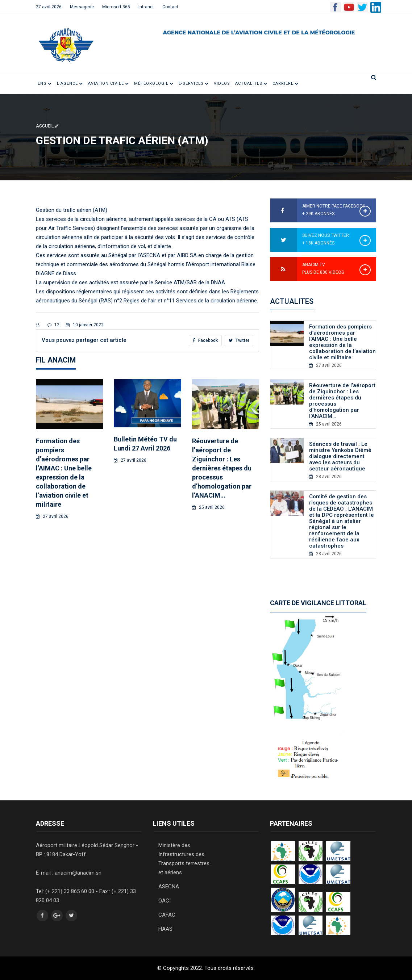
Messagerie (82, 7)
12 (53, 325)
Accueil (47, 126)
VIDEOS (222, 83)
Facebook (205, 340)
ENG (45, 83)
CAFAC (167, 915)
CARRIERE (286, 83)
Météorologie (154, 83)
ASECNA (169, 887)
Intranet (146, 7)
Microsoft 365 (116, 7)
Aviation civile (109, 83)
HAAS (165, 929)
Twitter (239, 340)
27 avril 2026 (49, 7)
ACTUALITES (251, 83)
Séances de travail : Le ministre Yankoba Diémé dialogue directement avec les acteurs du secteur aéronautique (340, 456)
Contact (170, 7)
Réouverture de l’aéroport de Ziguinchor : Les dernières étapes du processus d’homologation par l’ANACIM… (222, 468)
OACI (165, 901)
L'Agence (70, 83)
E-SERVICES (194, 83)
